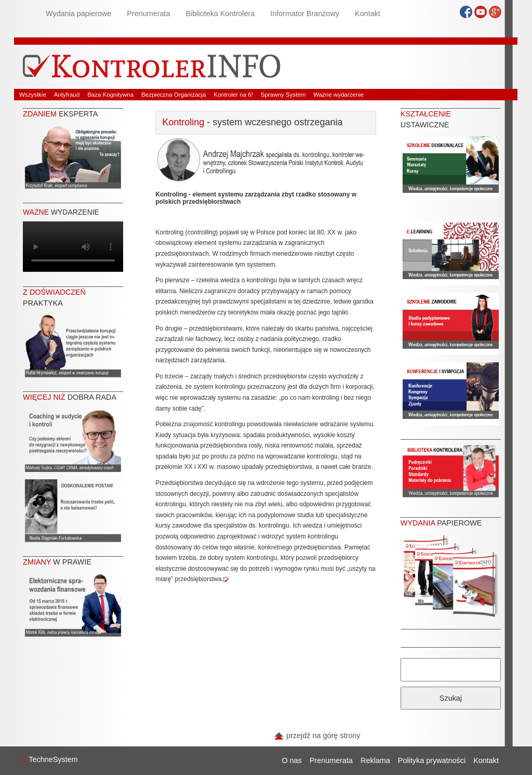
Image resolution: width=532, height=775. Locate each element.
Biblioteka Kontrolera (220, 14)
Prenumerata (148, 14)
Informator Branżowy (305, 14)
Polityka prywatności (432, 760)
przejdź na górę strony (317, 735)
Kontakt (368, 14)
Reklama (375, 760)
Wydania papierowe (78, 14)
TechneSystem (50, 759)
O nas (291, 760)
